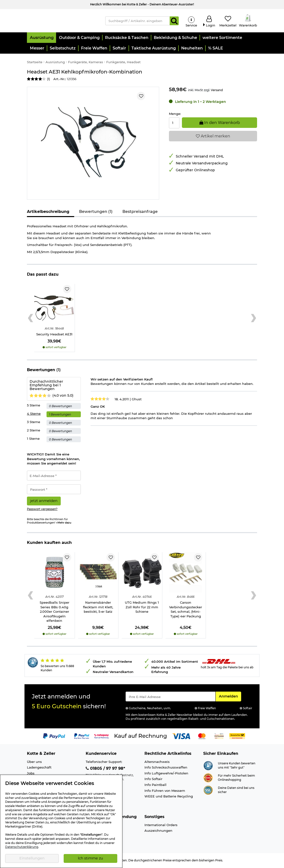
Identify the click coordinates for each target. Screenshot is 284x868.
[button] (41, 38)
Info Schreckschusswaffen (166, 768)
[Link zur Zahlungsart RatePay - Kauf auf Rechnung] (101, 736)
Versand (217, 91)
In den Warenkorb (220, 123)
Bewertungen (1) (96, 212)
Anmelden (230, 697)
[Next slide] (254, 319)
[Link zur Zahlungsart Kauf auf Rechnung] (141, 736)
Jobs (31, 774)
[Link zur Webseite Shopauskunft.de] (208, 766)
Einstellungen (32, 858)
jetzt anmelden (44, 501)
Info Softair (153, 780)
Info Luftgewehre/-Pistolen (166, 774)
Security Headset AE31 (54, 335)
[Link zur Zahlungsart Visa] (181, 736)
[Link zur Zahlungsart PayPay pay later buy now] (82, 736)
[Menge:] (174, 123)
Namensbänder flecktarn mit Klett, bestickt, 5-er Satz (98, 608)
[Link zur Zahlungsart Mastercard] (202, 736)
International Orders (161, 825)
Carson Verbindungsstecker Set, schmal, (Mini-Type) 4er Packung (186, 610)
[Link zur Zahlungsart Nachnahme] (237, 736)
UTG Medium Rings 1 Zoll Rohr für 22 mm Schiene (142, 608)
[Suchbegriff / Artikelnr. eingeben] (138, 21)
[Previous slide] (30, 319)
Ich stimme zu (90, 858)
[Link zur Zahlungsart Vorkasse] (219, 736)
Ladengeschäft (39, 768)
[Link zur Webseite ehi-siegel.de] (208, 778)
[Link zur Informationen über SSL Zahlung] (208, 790)
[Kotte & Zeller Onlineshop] (62, 21)
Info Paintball (155, 785)
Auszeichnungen (158, 831)
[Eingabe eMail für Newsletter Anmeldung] (171, 697)
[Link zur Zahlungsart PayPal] (54, 736)
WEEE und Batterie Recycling (169, 797)
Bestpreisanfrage (140, 212)
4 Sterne (34, 414)
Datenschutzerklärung (22, 847)
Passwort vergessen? (42, 510)
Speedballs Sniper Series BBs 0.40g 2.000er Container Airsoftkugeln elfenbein (54, 612)
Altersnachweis (157, 762)
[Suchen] (174, 21)
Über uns (34, 762)
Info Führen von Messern (165, 791)
